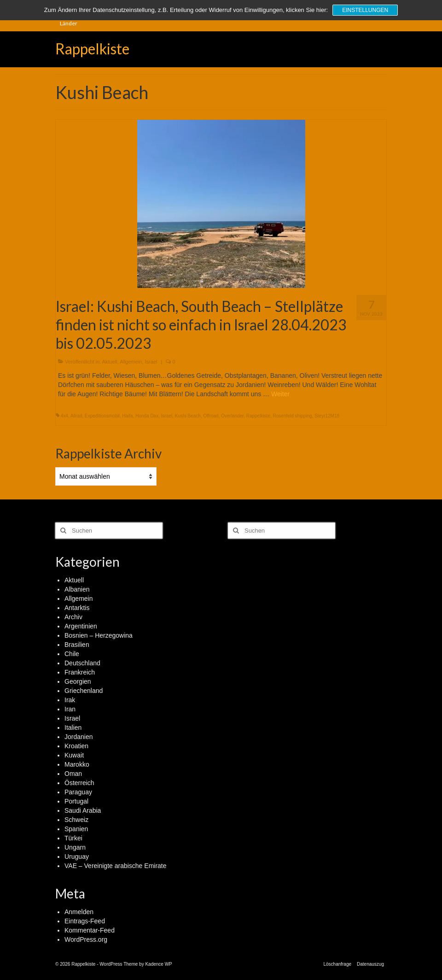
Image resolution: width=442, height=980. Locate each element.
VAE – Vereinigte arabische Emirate (116, 866)
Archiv (73, 617)
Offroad (211, 416)
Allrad (76, 416)
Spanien (76, 829)
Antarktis (77, 608)
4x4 (64, 416)
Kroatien (76, 746)
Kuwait (74, 755)
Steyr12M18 (327, 416)
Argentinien (81, 626)
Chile (72, 654)
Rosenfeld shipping (293, 416)
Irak (70, 700)
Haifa (127, 416)
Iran (70, 709)
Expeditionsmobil (102, 416)
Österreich (79, 783)
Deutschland (82, 663)
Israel (151, 362)
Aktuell (110, 362)
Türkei (73, 838)
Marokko (77, 764)
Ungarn (75, 847)
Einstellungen (365, 10)
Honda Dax (147, 416)
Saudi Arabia (83, 810)
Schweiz (76, 820)
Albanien (77, 589)
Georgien (78, 681)
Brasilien (77, 645)
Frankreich (80, 672)
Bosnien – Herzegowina (99, 635)
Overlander (232, 416)
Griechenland (84, 691)
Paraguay (78, 792)
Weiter (280, 394)
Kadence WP (158, 964)
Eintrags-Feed (85, 921)
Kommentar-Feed (90, 930)
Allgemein (131, 362)
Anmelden (79, 912)
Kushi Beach (188, 416)
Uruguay (77, 857)
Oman (73, 774)
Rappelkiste (92, 49)
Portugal (76, 801)
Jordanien (79, 737)
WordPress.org (86, 939)
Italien (73, 728)
